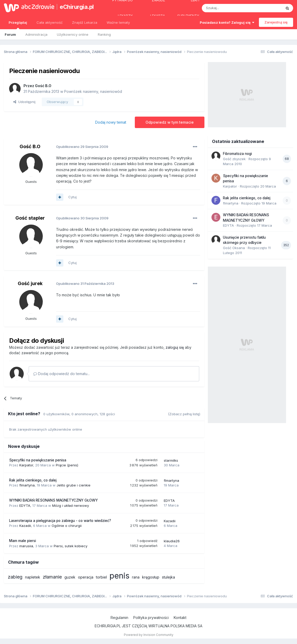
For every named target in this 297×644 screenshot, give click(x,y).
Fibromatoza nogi (237, 154)
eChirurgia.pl (76, 7)
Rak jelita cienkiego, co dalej (33, 480)
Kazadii (25, 526)
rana (136, 577)
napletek (33, 577)
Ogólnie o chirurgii (67, 526)
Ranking (104, 34)
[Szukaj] (229, 8)
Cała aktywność (50, 22)
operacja (86, 577)
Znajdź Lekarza (85, 22)
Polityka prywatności (151, 618)
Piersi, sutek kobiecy (71, 546)
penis (119, 576)
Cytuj (72, 197)
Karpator (26, 465)
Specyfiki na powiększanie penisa (38, 460)
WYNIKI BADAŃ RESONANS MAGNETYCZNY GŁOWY (53, 500)
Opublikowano (82, 147)
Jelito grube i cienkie (74, 485)
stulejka (168, 577)
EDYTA (25, 505)
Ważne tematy (118, 22)
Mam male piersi (23, 541)
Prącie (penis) (67, 465)
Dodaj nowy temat (111, 122)
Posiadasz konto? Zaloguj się (227, 22)
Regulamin (119, 618)
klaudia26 (172, 541)
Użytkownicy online (73, 34)
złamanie (52, 577)
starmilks (171, 460)
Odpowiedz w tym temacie (170, 122)
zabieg (15, 577)
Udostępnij (24, 102)
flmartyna (27, 485)
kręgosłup (151, 577)
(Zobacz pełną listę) (184, 414)
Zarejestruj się (276, 22)
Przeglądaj (18, 25)
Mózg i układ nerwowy (71, 505)
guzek (70, 577)
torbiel (101, 577)
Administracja (36, 34)
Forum (10, 34)
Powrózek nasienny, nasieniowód (93, 91)
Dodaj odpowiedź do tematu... (62, 374)
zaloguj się (175, 347)
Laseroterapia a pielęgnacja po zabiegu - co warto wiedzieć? (60, 521)
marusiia (26, 546)
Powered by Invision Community (149, 635)
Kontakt (180, 618)
